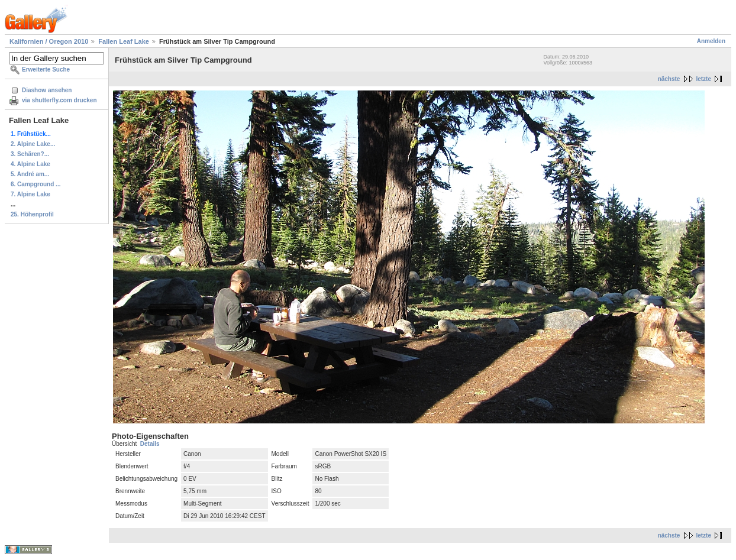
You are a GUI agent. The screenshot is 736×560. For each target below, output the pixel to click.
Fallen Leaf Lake (124, 41)
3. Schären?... (30, 154)
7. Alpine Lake (30, 194)
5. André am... (30, 174)
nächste (669, 79)
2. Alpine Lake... (33, 144)
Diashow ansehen (47, 90)
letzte (703, 79)
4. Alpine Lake (30, 164)
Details (150, 444)
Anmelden (711, 41)
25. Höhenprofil (32, 214)
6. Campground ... (35, 184)
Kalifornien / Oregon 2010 (49, 41)
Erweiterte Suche (46, 69)
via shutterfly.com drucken (59, 100)
